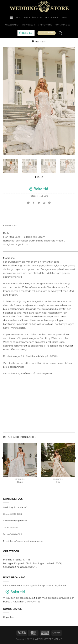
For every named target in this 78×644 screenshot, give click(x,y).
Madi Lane (43, 196)
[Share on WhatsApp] (28, 203)
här (40, 363)
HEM (18, 17)
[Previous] (3, 466)
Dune (20, 482)
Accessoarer (12, 25)
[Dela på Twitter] (39, 203)
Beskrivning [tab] (10, 225)
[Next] (75, 466)
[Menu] (11, 18)
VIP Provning (45, 25)
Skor (64, 17)
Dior (58, 482)
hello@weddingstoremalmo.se (26, 541)
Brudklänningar (33, 17)
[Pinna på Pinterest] (49, 203)
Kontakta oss (62, 25)
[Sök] (60, 33)
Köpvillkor (28, 25)
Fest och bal (52, 17)
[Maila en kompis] (44, 203)
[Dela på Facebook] (34, 203)
